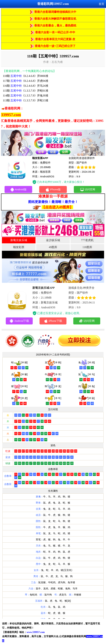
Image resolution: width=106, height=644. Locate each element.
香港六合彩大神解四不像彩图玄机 (53, 19)
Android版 (18, 190)
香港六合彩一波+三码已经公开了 (53, 46)
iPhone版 (53, 190)
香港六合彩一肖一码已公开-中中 (53, 32)
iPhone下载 (53, 321)
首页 (101, 4)
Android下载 (19, 321)
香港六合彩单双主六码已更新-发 (53, 39)
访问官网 (88, 190)
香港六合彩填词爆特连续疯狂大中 (53, 12)
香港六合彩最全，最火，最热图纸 (53, 25)
